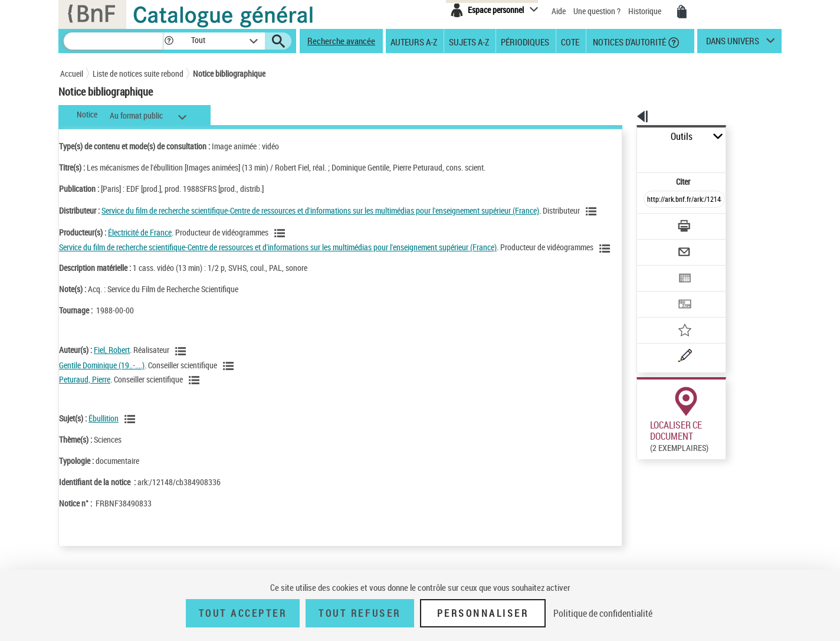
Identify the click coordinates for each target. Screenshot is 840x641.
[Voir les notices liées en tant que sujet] (132, 445)
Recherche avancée (341, 41)
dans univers (733, 44)
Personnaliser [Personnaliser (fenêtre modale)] (483, 613)
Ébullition (104, 444)
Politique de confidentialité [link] (603, 613)
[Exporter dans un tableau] (659, 246)
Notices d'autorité (629, 41)
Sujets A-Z (469, 41)
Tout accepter (243, 613)
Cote (570, 41)
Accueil (72, 73)
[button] (169, 41)
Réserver (646, 464)
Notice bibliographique (229, 73)
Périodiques (525, 41)
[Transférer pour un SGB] (656, 269)
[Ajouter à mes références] (658, 292)
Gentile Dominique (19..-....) (102, 390)
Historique (646, 11)
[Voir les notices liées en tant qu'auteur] (182, 377)
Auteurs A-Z (414, 41)
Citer (633, 156)
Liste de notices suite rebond (138, 73)
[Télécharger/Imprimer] (653, 200)
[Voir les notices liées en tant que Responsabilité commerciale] (109, 226)
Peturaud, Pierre (85, 405)
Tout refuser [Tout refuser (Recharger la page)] (360, 613)
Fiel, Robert (112, 376)
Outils (624, 137)
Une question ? (597, 11)
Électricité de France (140, 246)
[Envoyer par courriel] (651, 223)
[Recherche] (113, 41)
